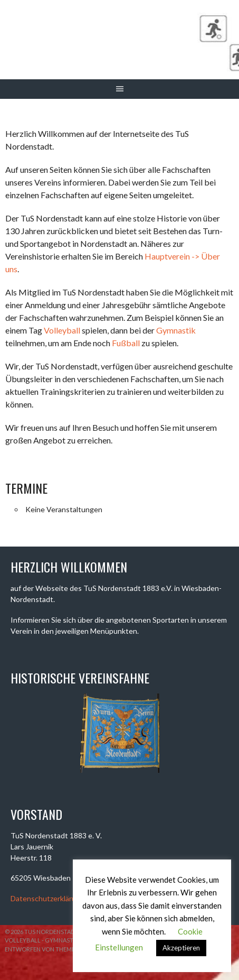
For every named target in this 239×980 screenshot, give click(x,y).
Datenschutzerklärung (47, 898)
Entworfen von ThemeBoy (46, 949)
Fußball (126, 343)
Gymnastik (176, 330)
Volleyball (62, 330)
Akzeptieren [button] (181, 948)
